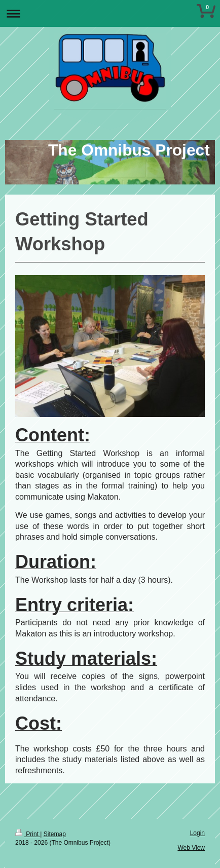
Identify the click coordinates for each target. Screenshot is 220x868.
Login (197, 833)
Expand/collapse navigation (110, 13)
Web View (191, 848)
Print (28, 834)
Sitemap (55, 834)
